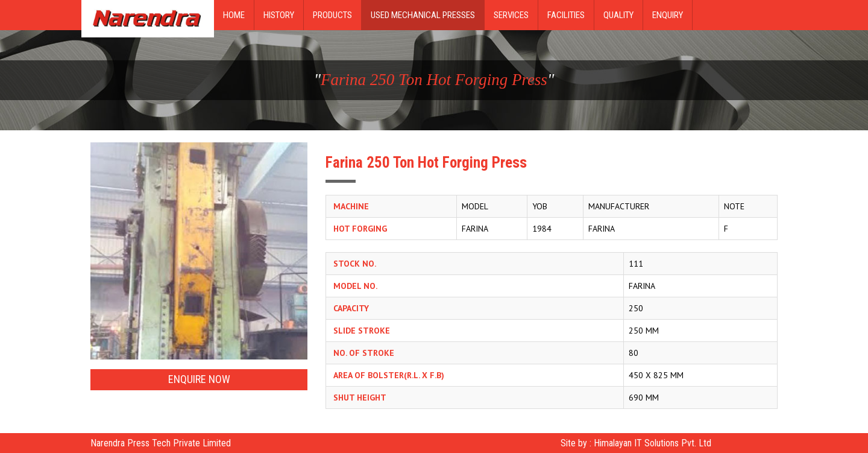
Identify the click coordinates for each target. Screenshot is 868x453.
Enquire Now (199, 379)
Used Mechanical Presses (423, 15)
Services (511, 15)
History (279, 15)
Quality (618, 15)
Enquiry (668, 15)
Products (332, 15)
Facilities (566, 15)
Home (234, 15)
